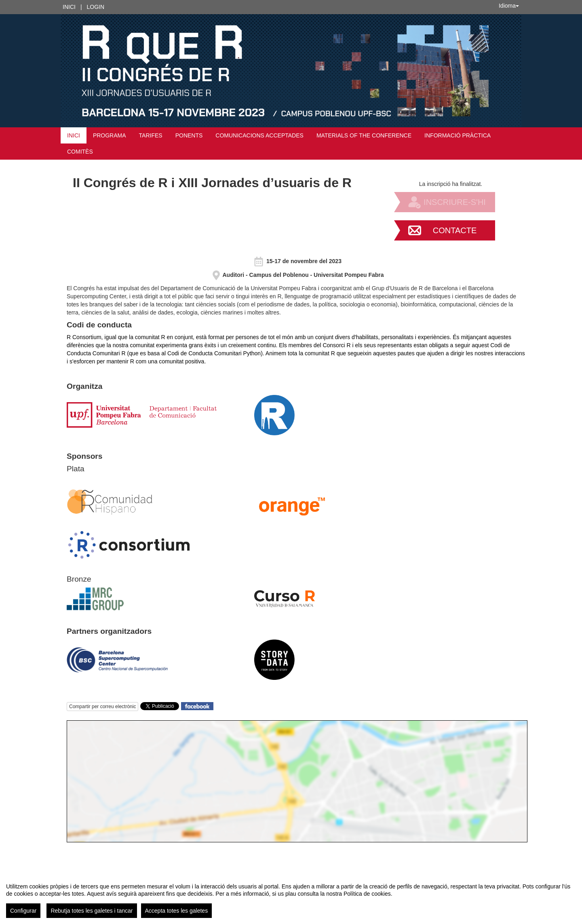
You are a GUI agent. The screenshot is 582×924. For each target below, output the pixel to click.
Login (96, 7)
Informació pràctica (458, 135)
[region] (291, 897)
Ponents (189, 135)
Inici (69, 7)
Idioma (509, 6)
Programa (110, 135)
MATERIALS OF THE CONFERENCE (364, 135)
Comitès (80, 152)
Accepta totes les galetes (177, 911)
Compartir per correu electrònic (102, 707)
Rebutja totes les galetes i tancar (92, 911)
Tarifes (151, 135)
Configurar (23, 911)
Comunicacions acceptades (259, 135)
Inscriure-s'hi (455, 202)
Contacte (455, 230)
